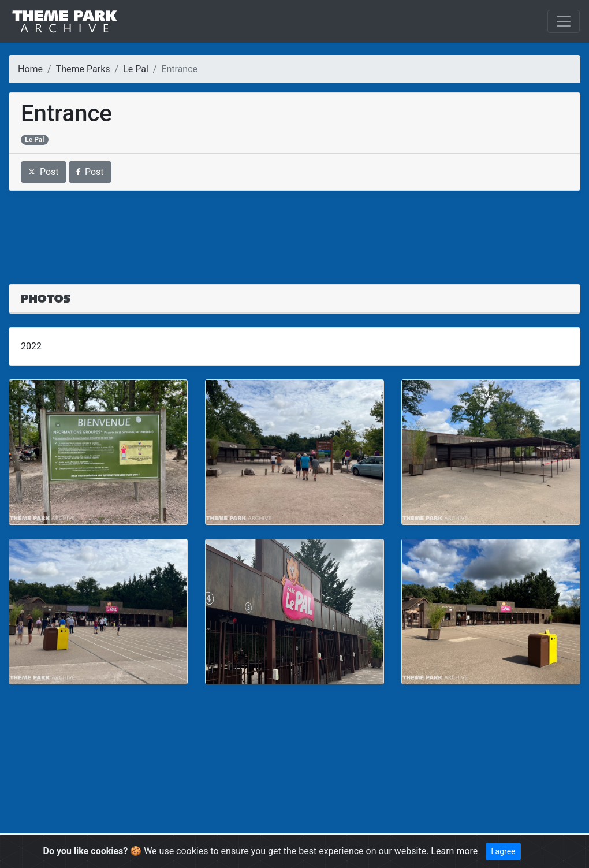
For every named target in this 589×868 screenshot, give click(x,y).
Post (44, 172)
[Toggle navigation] (564, 21)
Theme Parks (83, 69)
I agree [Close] (503, 851)
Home (30, 69)
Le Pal (136, 69)
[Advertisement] (294, 230)
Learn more (454, 851)
